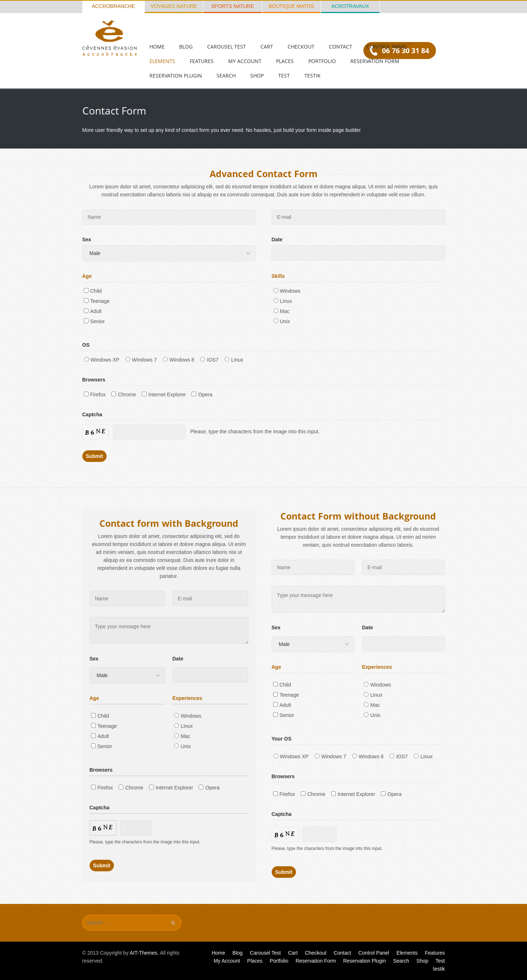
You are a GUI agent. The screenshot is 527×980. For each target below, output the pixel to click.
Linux (283, 301)
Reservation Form (375, 61)
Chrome (124, 395)
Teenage (97, 301)
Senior (94, 321)
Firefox (95, 395)
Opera (202, 395)
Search (226, 76)
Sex (87, 239)
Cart (267, 47)
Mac (281, 311)
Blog (186, 47)
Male (95, 253)
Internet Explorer (164, 395)
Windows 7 (141, 360)
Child (93, 291)
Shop (257, 76)
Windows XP (102, 360)
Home (157, 47)
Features (202, 61)
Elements (162, 61)
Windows (287, 291)
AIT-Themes (143, 953)
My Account (245, 61)
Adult (93, 311)
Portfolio (322, 61)
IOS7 (209, 360)
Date (277, 239)
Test (284, 76)
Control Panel (387, 47)
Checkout (301, 47)
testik (312, 76)
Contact (341, 47)
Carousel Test (227, 47)
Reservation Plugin (176, 76)
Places (285, 61)
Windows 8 (178, 360)
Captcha (92, 414)
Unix (282, 321)
